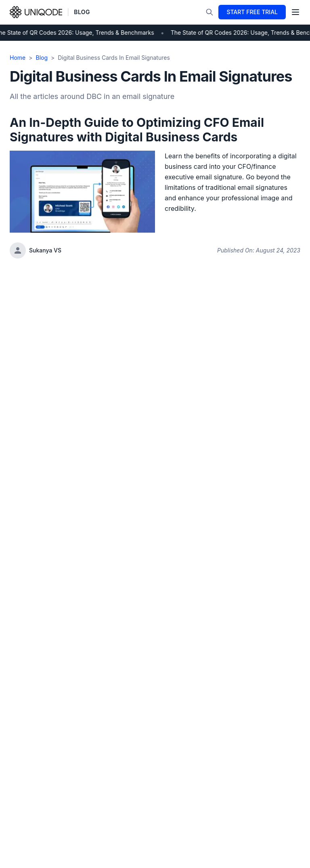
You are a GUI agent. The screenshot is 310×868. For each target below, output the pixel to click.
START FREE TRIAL (252, 12)
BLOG (82, 12)
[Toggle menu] (295, 12)
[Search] (209, 12)
